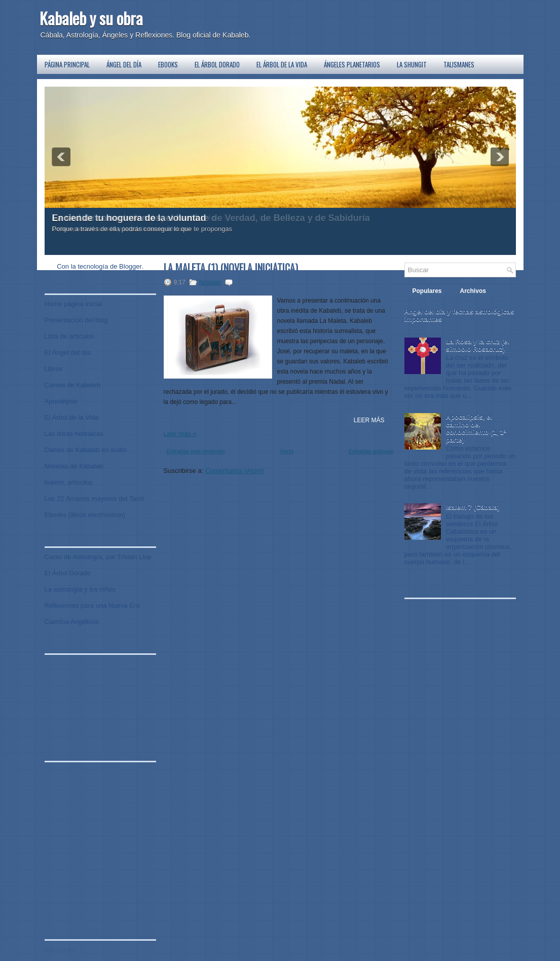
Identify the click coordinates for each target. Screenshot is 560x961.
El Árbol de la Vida (282, 64)
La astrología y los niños (80, 589)
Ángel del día (124, 64)
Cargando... (62, 950)
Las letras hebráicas (74, 434)
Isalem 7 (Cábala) (473, 507)
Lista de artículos (69, 336)
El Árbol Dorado (217, 64)
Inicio (287, 451)
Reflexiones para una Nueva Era (92, 605)
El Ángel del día (68, 353)
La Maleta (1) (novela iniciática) (231, 268)
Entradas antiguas (371, 451)
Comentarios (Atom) (235, 471)
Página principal (67, 64)
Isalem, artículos (69, 482)
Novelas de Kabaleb (74, 466)
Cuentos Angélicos (72, 622)
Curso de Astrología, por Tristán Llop (98, 557)
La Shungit (412, 64)
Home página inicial (73, 304)
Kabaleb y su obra (91, 18)
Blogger (130, 266)
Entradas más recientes (196, 451)
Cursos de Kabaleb (73, 385)
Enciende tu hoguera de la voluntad (129, 218)
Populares (427, 291)
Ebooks (168, 64)
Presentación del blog (76, 320)
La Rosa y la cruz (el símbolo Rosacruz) (478, 345)
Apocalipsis (61, 401)
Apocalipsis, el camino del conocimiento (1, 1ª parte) (476, 428)
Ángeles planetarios (352, 64)
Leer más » (180, 434)
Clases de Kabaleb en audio (86, 450)
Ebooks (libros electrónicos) (85, 515)
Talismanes (459, 64)
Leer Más (369, 420)
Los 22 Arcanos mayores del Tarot (94, 498)
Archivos (473, 291)
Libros (53, 369)
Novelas (210, 282)
